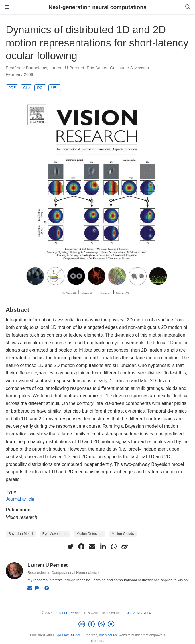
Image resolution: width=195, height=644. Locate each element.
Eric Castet (97, 68)
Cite (26, 88)
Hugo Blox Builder (67, 635)
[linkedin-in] (103, 547)
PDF (12, 88)
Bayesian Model (21, 534)
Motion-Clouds (123, 534)
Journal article (20, 499)
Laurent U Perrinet (67, 68)
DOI (40, 88)
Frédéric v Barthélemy (26, 68)
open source (109, 635)
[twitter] (70, 547)
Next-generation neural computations (97, 7)
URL (55, 88)
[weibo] (125, 547)
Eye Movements (55, 534)
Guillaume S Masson (130, 68)
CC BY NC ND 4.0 (139, 613)
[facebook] (81, 547)
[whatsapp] (114, 547)
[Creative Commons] (97, 624)
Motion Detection (89, 534)
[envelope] (92, 547)
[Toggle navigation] (7, 7)
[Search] (188, 7)
